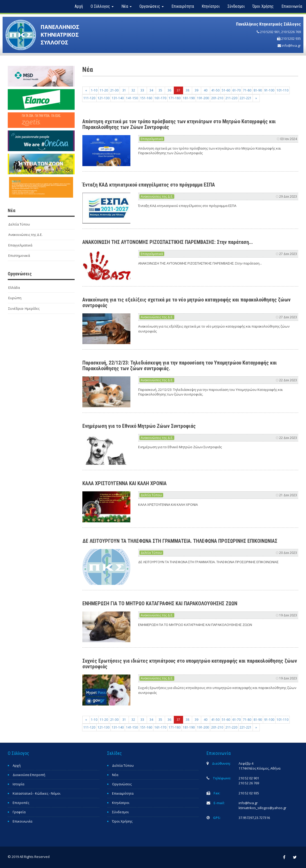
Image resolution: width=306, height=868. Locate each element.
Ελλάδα (14, 288)
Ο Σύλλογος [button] (102, 6)
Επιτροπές (21, 803)
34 (151, 90)
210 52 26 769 (249, 783)
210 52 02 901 (249, 778)
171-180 (175, 98)
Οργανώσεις (122, 784)
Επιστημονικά (19, 255)
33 (142, 90)
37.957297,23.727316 (254, 818)
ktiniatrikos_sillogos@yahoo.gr (262, 808)
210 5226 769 (291, 32)
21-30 (114, 90)
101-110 (283, 90)
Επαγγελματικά (20, 245)
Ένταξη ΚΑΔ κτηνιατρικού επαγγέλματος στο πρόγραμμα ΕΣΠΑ (149, 185)
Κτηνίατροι (211, 6)
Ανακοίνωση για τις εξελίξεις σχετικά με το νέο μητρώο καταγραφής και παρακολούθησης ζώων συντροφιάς (186, 303)
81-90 (258, 90)
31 (124, 90)
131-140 (118, 98)
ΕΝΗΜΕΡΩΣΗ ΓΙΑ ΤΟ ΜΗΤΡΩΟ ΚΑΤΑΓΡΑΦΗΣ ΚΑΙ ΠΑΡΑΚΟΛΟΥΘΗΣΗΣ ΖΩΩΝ (160, 603)
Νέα (115, 775)
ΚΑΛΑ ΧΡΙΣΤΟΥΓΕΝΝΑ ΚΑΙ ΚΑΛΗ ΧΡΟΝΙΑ (124, 483)
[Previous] (86, 90)
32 (133, 90)
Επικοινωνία (292, 6)
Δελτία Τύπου (19, 224)
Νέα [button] (127, 6)
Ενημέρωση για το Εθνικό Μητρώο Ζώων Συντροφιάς (139, 426)
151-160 (146, 98)
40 (206, 90)
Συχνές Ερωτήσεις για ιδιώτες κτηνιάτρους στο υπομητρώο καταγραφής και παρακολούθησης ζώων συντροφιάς (190, 664)
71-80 (247, 90)
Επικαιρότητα (183, 6)
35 (160, 90)
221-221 (246, 98)
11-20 (104, 90)
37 (178, 90)
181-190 (189, 98)
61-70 (237, 90)
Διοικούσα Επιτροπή (29, 775)
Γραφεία (19, 812)
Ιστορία (18, 784)
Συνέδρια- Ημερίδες (24, 308)
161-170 (160, 98)
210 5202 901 (270, 32)
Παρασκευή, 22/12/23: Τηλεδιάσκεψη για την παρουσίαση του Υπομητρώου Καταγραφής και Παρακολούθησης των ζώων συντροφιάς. (180, 366)
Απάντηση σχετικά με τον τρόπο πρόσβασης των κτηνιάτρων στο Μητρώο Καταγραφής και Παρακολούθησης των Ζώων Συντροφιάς (179, 124)
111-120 (89, 98)
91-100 (269, 90)
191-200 (203, 98)
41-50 (215, 90)
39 (197, 90)
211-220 (231, 98)
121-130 (104, 98)
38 (187, 90)
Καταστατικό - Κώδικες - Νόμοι (37, 793)
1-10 (94, 90)
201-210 (217, 98)
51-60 (226, 90)
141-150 (132, 98)
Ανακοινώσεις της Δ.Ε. (25, 235)
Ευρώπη (15, 298)
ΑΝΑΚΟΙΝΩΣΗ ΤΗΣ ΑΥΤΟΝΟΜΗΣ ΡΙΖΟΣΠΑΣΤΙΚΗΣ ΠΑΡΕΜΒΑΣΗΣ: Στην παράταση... (168, 242)
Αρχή (79, 6)
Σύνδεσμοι (236, 6)
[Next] (256, 98)
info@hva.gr (291, 45)
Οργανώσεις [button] (152, 6)
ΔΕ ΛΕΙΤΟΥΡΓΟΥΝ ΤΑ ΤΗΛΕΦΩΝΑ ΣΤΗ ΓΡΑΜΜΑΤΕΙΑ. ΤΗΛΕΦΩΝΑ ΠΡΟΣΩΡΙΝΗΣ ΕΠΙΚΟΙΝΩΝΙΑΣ (180, 541)
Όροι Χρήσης (263, 6)
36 (169, 90)
